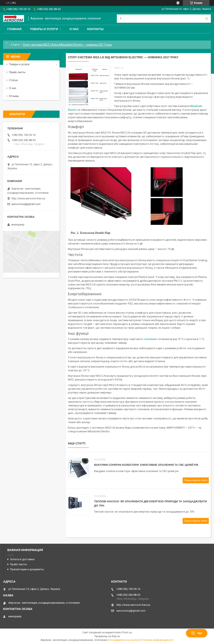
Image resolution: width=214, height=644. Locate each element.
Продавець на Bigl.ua (107, 636)
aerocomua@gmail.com (26, 204)
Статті (15, 45)
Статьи (13, 80)
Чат (197, 633)
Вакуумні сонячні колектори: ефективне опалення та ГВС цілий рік (146, 465)
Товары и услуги (44, 29)
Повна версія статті (196, 480)
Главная (14, 29)
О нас (74, 29)
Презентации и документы (27, 569)
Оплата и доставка (22, 559)
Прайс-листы (17, 72)
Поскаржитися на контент (124, 640)
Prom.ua (127, 633)
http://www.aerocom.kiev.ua (28, 198)
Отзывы (14, 96)
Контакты (95, 29)
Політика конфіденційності (157, 640)
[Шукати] (207, 19)
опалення (150, 339)
